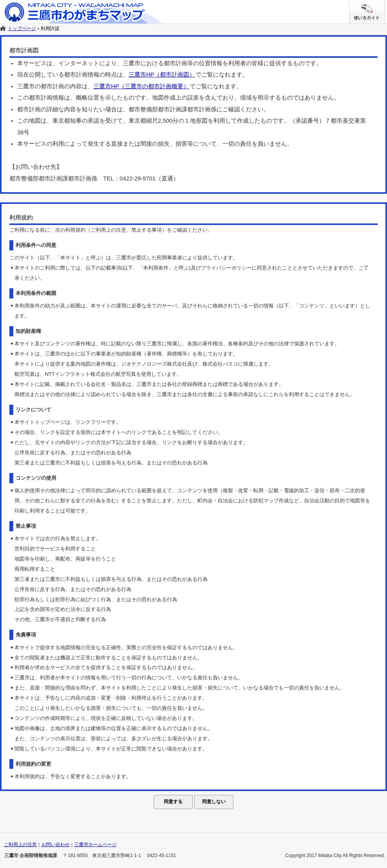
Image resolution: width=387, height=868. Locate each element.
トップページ (22, 29)
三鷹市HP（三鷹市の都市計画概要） (142, 86)
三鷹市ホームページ (95, 845)
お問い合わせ (56, 845)
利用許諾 (50, 29)
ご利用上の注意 (20, 845)
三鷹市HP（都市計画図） (162, 75)
